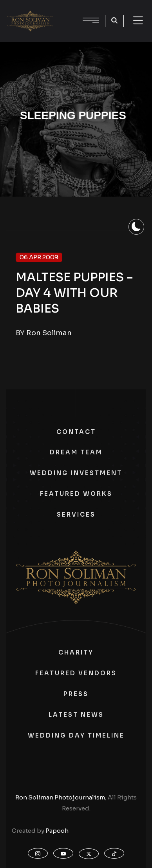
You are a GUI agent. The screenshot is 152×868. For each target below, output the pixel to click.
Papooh (57, 831)
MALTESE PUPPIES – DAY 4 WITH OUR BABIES (74, 293)
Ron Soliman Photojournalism (60, 797)
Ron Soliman (49, 333)
